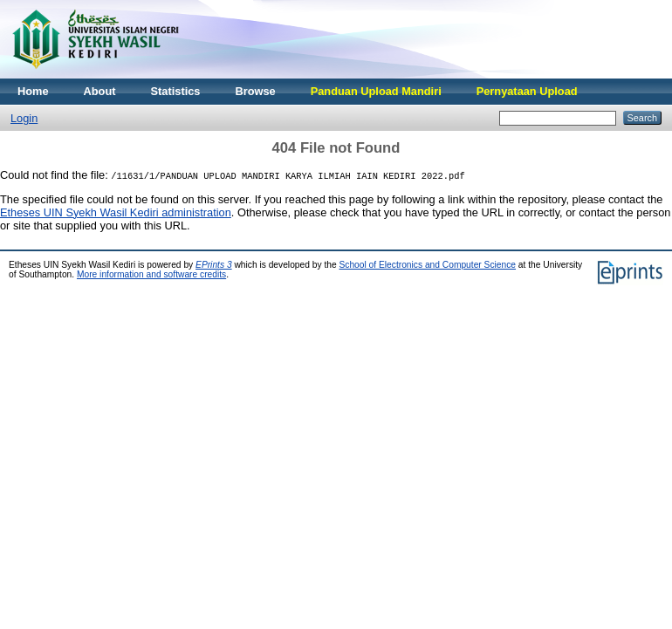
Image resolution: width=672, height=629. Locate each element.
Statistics (176, 91)
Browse (255, 91)
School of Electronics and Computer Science (427, 265)
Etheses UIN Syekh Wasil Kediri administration (116, 212)
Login (24, 118)
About (100, 91)
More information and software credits (151, 274)
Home (33, 91)
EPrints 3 (214, 265)
